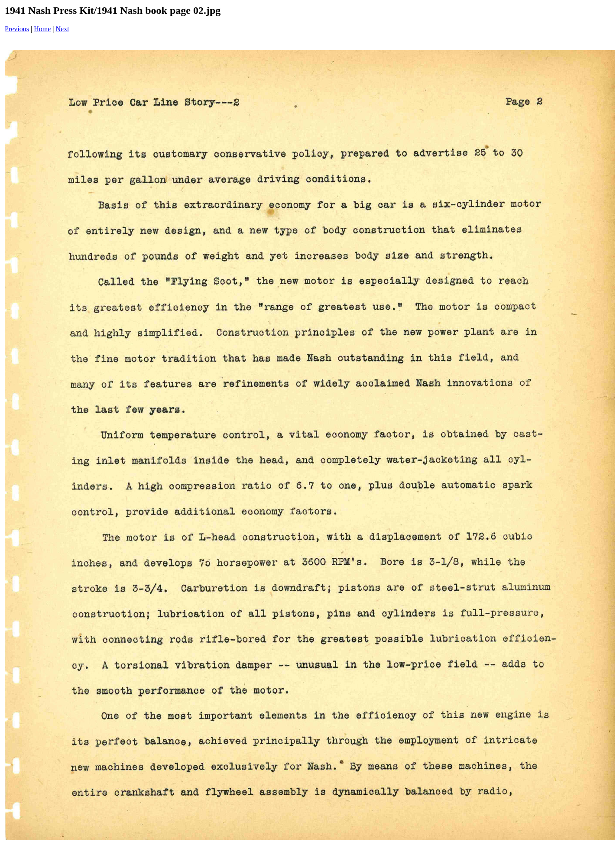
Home (42, 29)
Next (63, 29)
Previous (17, 29)
